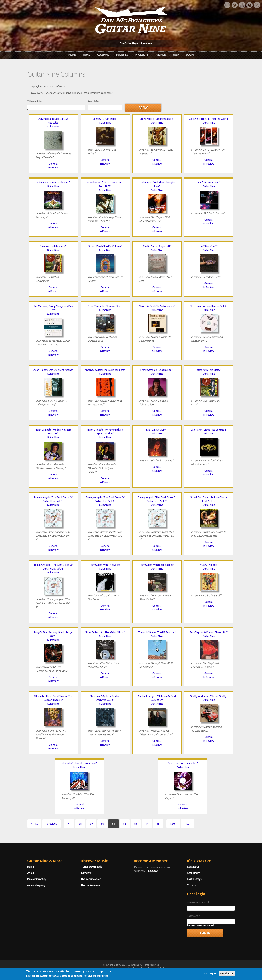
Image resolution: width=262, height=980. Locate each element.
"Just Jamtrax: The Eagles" (183, 764)
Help (176, 55)
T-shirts (191, 885)
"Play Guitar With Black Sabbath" (157, 565)
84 (147, 824)
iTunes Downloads (91, 867)
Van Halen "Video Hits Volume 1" (209, 430)
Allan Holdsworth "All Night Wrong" (53, 370)
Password (193, 916)
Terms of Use (150, 971)
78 (80, 824)
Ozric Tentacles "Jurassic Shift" (105, 306)
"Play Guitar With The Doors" (105, 565)
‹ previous (51, 824)
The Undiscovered (91, 885)
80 (102, 824)
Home (72, 55)
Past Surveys (194, 879)
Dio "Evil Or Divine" (157, 430)
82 (125, 824)
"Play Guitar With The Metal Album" (105, 632)
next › (173, 824)
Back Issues (194, 873)
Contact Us (193, 867)
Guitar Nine (53, 127)
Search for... (94, 102)
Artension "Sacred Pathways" (53, 183)
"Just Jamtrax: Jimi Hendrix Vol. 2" (209, 306)
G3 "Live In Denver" (209, 183)
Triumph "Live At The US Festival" (157, 632)
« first (34, 824)
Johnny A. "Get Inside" (105, 119)
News (86, 55)
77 (69, 824)
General (53, 164)
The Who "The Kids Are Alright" (79, 764)
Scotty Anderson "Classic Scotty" (209, 696)
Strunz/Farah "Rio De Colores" (105, 246)
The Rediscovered (91, 879)
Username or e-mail (199, 902)
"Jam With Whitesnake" (53, 246)
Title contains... (36, 102)
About (31, 873)
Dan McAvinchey (37, 879)
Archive (161, 55)
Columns (103, 55)
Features (122, 55)
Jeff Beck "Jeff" (209, 246)
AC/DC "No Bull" (209, 565)
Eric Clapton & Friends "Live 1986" (209, 632)
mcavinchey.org (36, 885)
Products (142, 55)
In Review (53, 167)
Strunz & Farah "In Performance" (157, 306)
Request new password (200, 925)
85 (158, 824)
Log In (190, 55)
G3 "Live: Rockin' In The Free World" (209, 119)
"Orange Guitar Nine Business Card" (105, 370)
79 (91, 824)
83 (136, 824)
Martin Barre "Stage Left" (157, 246)
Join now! (152, 871)
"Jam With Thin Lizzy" (209, 370)
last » (188, 824)
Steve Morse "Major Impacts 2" (157, 119)
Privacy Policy (175, 971)
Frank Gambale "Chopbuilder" (157, 370)
